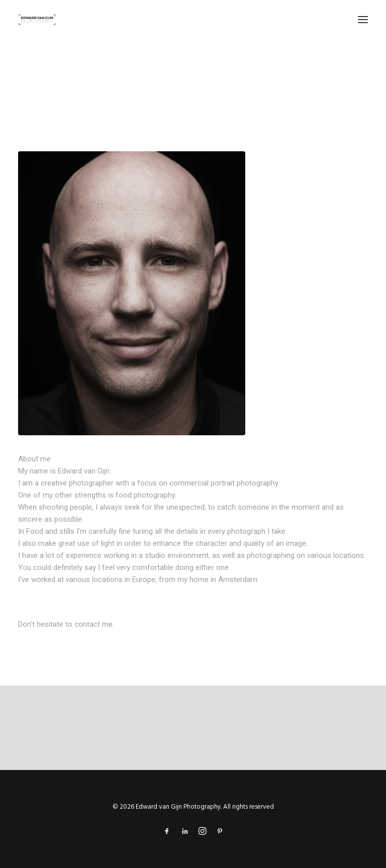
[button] (363, 20)
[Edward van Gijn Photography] (37, 20)
